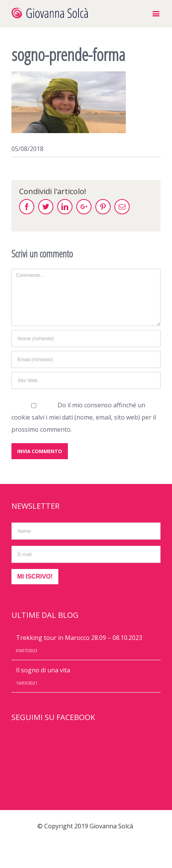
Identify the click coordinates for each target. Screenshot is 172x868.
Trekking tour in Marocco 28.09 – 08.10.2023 (79, 638)
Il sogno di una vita (43, 670)
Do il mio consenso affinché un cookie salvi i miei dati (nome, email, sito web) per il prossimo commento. (84, 417)
